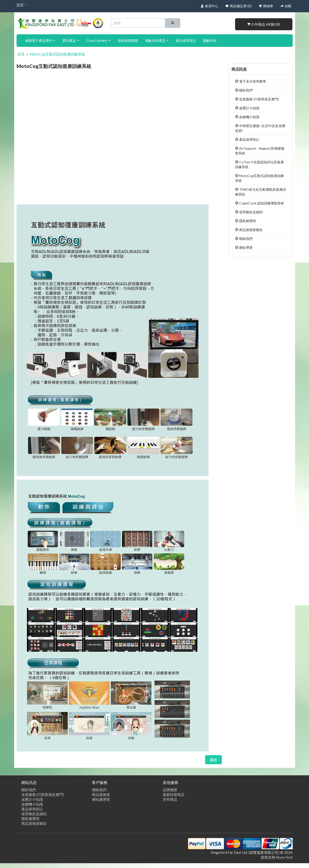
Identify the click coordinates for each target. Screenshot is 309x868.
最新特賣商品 (174, 795)
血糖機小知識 (247, 117)
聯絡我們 (244, 239)
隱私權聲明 (245, 221)
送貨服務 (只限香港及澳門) (257, 99)
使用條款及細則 (249, 212)
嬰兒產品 (71, 41)
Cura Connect (98, 41)
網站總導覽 (101, 799)
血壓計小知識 (247, 108)
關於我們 (244, 90)
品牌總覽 (170, 790)
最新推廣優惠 (128, 41)
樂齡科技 (210, 41)
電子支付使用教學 (251, 81)
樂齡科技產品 (157, 41)
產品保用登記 (186, 41)
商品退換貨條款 (249, 230)
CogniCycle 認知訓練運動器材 (260, 203)
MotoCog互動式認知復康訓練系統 (57, 54)
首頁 (21, 54)
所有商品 (170, 799)
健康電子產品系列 (40, 41)
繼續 (213, 760)
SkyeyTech (284, 857)
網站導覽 (244, 248)
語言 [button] (22, 5)
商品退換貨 (101, 795)
